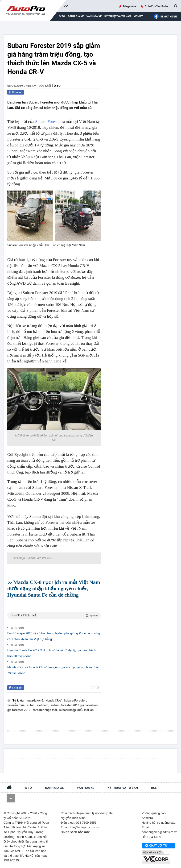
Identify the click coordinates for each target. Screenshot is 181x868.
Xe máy (138, 16)
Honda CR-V (54, 700)
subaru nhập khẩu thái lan (76, 710)
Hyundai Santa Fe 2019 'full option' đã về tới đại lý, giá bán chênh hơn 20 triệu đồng (52, 653)
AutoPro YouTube (156, 6)
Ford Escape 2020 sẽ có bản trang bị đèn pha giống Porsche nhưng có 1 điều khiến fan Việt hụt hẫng (53, 636)
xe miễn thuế (16, 705)
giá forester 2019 (19, 710)
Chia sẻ (17, 92)
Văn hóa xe (94, 16)
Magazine (130, 6)
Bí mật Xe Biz (166, 17)
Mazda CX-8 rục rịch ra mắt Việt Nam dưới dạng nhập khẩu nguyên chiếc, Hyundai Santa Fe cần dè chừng (54, 588)
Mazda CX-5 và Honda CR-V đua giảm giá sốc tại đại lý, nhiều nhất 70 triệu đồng (53, 670)
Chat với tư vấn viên (156, 846)
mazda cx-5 (36, 700)
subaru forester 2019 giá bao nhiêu (74, 705)
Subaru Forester (48, 122)
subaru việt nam (38, 705)
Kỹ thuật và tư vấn (118, 16)
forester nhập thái (45, 710)
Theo (54, 615)
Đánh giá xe (76, 16)
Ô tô (57, 86)
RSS (154, 788)
